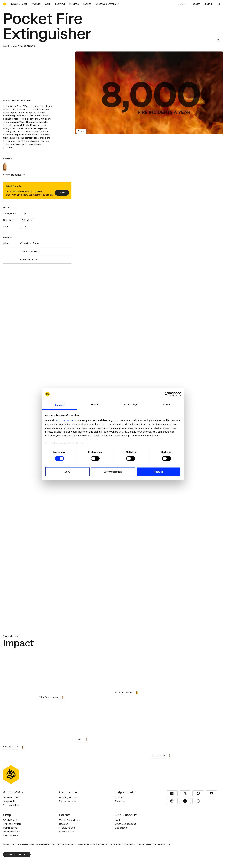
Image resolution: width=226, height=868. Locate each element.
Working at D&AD (69, 797)
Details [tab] (95, 404)
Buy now (62, 193)
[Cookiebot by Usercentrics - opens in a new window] (167, 394)
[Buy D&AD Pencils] (19, 4)
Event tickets (11, 835)
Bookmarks (121, 828)
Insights (74, 4)
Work (48, 4)
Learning (60, 4)
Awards (36, 4)
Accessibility (66, 832)
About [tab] (167, 404)
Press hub (121, 801)
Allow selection (113, 472)
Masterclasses (12, 832)
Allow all (159, 472)
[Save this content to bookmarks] (218, 39)
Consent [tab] (60, 405)
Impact (26, 214)
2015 (24, 227)
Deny (67, 472)
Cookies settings (17, 855)
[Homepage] (5, 4)
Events (87, 4)
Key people (9, 801)
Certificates (10, 828)
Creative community (107, 4)
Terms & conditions (70, 820)
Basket (197, 4)
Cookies (64, 824)
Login (118, 820)
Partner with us (68, 801)
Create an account (126, 824)
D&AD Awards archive (23, 46)
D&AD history (11, 797)
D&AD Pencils (11, 820)
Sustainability (11, 805)
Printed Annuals (12, 824)
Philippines (27, 220)
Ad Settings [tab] (131, 404)
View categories (14, 175)
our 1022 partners (65, 420)
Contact (120, 797)
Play (81, 131)
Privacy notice (67, 828)
